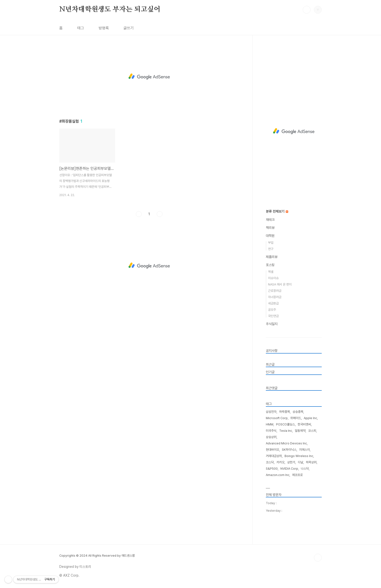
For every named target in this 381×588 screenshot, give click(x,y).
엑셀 (271, 272)
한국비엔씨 (304, 424)
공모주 (272, 310)
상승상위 (271, 437)
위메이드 (296, 418)
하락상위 (311, 462)
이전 (139, 214)
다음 (160, 214)
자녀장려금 (275, 297)
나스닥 (305, 469)
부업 (271, 243)
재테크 (270, 220)
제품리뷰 (272, 257)
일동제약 (300, 431)
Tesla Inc (286, 431)
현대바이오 (273, 450)
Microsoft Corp (277, 418)
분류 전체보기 (277, 211)
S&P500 (272, 469)
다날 (301, 462)
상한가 (291, 462)
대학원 (270, 236)
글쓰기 (129, 28)
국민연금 (273, 316)
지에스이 (304, 450)
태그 (81, 28)
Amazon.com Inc (278, 475)
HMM (270, 424)
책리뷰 (270, 228)
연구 (271, 249)
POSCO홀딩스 (286, 424)
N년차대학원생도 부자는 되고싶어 (110, 9)
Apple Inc (310, 418)
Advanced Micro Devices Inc (286, 443)
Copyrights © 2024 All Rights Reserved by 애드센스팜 (97, 556)
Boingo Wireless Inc (299, 456)
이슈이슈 (273, 278)
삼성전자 (271, 412)
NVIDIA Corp (289, 469)
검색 (307, 10)
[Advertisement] (149, 77)
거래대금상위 (274, 456)
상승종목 (298, 412)
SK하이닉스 (289, 450)
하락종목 (285, 412)
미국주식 (271, 431)
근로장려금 (275, 291)
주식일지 (272, 324)
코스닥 (270, 462)
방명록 (104, 28)
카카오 (281, 462)
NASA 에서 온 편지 (280, 284)
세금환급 (273, 303)
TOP (318, 558)
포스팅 (270, 265)
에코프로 (297, 475)
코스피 (312, 431)
